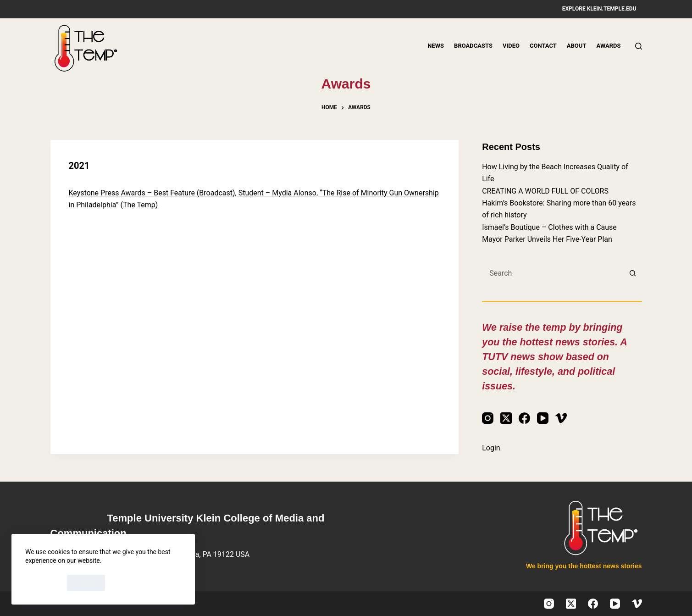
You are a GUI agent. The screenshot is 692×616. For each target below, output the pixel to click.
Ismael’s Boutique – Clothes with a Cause (549, 227)
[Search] (639, 46)
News (436, 46)
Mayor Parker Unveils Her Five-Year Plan (547, 239)
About (577, 46)
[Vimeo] (561, 418)
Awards (608, 46)
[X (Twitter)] (506, 418)
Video (511, 46)
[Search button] (633, 273)
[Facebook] (524, 418)
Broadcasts (473, 46)
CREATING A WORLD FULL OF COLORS (545, 191)
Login (491, 448)
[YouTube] (543, 418)
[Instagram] (488, 418)
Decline (86, 583)
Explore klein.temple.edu (599, 9)
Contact (543, 46)
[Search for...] (553, 273)
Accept (44, 583)
